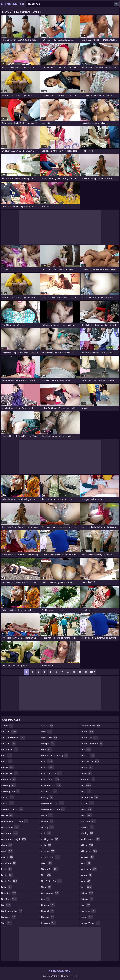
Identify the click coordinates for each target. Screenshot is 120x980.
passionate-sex (91, 726)
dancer (7, 815)
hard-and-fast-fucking (55, 755)
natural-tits (50, 869)
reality (87, 767)
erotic (7, 851)
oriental (48, 911)
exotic (7, 869)
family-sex (9, 881)
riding (87, 773)
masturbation (51, 857)
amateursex (9, 749)
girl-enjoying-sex (12, 911)
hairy (47, 732)
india (47, 761)
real (86, 749)
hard (47, 749)
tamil (87, 815)
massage (48, 851)
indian (48, 767)
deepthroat (10, 833)
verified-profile (91, 839)
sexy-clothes (90, 797)
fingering (9, 893)
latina (47, 815)
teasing (87, 833)
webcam (88, 857)
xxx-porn (88, 911)
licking (48, 827)
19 (74, 672)
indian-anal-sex (52, 773)
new (46, 875)
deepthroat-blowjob (14, 839)
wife (86, 881)
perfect (87, 732)
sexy (86, 791)
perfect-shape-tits (92, 744)
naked (47, 863)
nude (46, 887)
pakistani (48, 923)
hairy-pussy (49, 738)
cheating (9, 785)
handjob (48, 744)
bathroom (9, 779)
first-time (9, 899)
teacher (87, 827)
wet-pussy (89, 869)
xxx (86, 905)
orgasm (48, 905)
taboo (86, 809)
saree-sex (88, 779)
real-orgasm (90, 761)
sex (86, 785)
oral (46, 899)
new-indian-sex (52, 881)
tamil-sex (89, 821)
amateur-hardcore (13, 738)
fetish (7, 887)
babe (7, 755)
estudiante (9, 863)
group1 (47, 726)
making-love (50, 839)
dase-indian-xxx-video (14, 821)
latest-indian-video (53, 809)
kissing (47, 797)
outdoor (48, 917)
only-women (50, 893)
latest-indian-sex (52, 803)
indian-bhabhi (51, 785)
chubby (7, 797)
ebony (7, 845)
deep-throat (10, 827)
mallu (46, 845)
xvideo (87, 893)
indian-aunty (50, 779)
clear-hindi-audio (12, 809)
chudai (8, 803)
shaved (87, 803)
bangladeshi (10, 773)
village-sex (89, 851)
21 (86, 672)
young (87, 917)
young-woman (91, 923)
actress (7, 726)
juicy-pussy (49, 791)
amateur (9, 732)
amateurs (8, 744)
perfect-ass (89, 738)
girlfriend (9, 917)
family (7, 875)
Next (93, 672)
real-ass (88, 755)
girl (6, 905)
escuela (7, 857)
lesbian (47, 821)
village (87, 845)
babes (7, 761)
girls (6, 923)
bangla (8, 767)
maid (46, 833)
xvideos (87, 899)
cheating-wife (10, 791)
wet (86, 863)
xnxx (86, 887)
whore (87, 875)
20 (80, 672)
